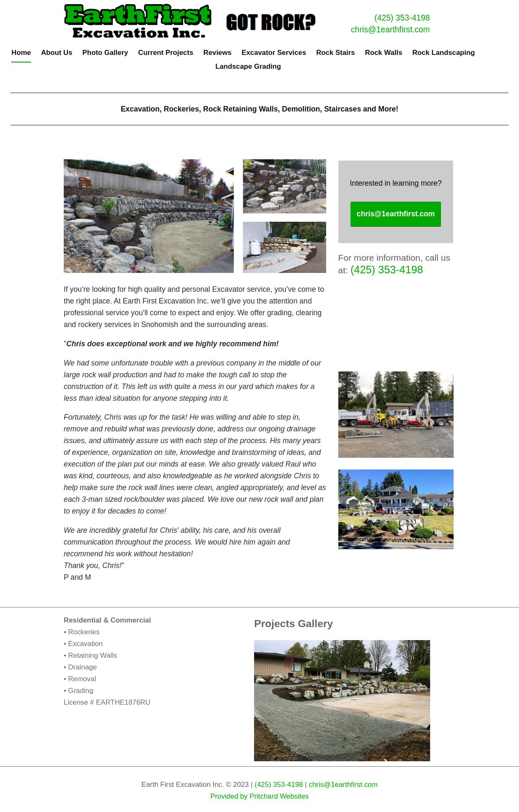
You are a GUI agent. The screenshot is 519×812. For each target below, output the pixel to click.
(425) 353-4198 (402, 18)
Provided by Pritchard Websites (259, 796)
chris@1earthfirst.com (391, 29)
